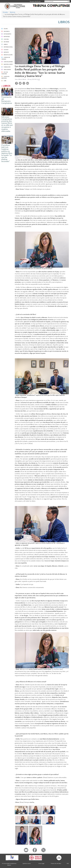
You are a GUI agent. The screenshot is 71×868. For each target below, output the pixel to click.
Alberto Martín (22, 79)
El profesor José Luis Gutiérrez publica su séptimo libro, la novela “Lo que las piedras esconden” (7, 153)
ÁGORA (6, 29)
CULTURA (6, 39)
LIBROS (6, 44)
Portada (5, 12)
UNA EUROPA (7, 70)
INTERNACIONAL (8, 47)
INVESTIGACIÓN (8, 55)
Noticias (13, 12)
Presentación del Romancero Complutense (7, 100)
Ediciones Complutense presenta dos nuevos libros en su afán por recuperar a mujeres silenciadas (7, 124)
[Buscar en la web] (69, 1)
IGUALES (6, 50)
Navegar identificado (35, 1)
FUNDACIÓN (7, 67)
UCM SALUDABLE (8, 62)
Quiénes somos (27, 863)
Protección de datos (56, 863)
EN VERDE (6, 42)
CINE (5, 81)
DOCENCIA (7, 31)
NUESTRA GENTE (8, 64)
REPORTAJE (7, 37)
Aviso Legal (41, 863)
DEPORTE (6, 52)
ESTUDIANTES (7, 34)
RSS (68, 863)
